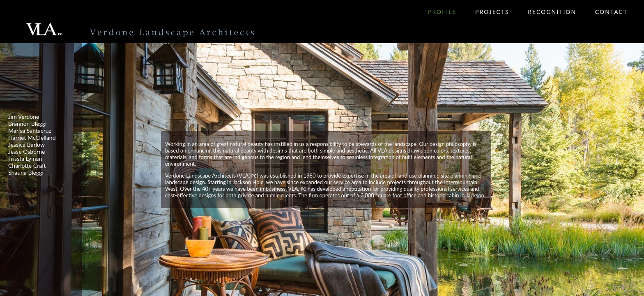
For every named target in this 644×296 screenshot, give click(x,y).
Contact (611, 12)
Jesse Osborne (26, 151)
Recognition (552, 12)
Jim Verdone (24, 117)
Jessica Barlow (26, 145)
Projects (492, 12)
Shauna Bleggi (26, 172)
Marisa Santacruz (30, 131)
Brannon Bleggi (27, 124)
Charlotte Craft (27, 165)
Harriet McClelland (32, 138)
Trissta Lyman (25, 158)
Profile (442, 12)
